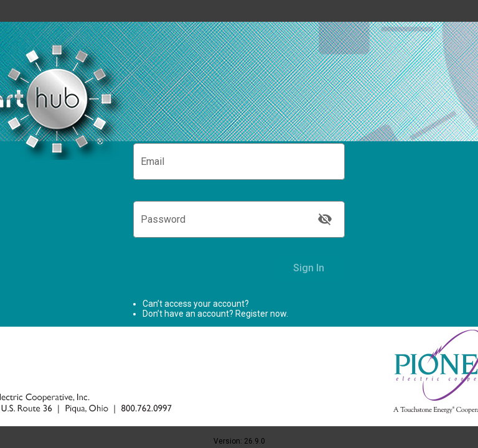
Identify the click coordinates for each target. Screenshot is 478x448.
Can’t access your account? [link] (196, 304)
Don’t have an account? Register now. (215, 314)
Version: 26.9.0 (239, 441)
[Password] (227, 222)
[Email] (239, 164)
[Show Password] (325, 219)
